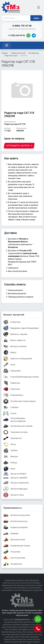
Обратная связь (22, 615)
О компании (37, 613)
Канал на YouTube (24, 613)
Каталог (5, 610)
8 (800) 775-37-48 (22, 26)
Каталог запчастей (14, 315)
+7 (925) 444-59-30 (16, 35)
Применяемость (13, 508)
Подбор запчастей (16, 610)
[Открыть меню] (38, 7)
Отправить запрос (19, 146)
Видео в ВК (12, 613)
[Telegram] (34, 35)
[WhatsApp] (28, 35)
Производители (31, 610)
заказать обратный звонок (20, 173)
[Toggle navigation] (7, 45)
